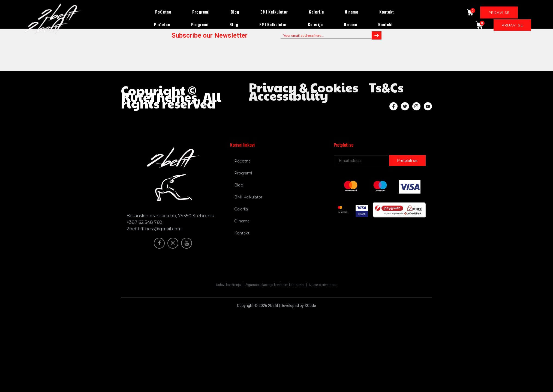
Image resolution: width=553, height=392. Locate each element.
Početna (162, 25)
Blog (234, 25)
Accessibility (288, 95)
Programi (200, 25)
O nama (351, 25)
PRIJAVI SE (512, 25)
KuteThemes (159, 97)
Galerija (315, 25)
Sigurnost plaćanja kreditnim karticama (275, 285)
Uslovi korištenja (228, 285)
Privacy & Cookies (303, 87)
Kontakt (386, 25)
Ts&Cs (386, 87)
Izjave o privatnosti (323, 285)
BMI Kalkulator (273, 25)
